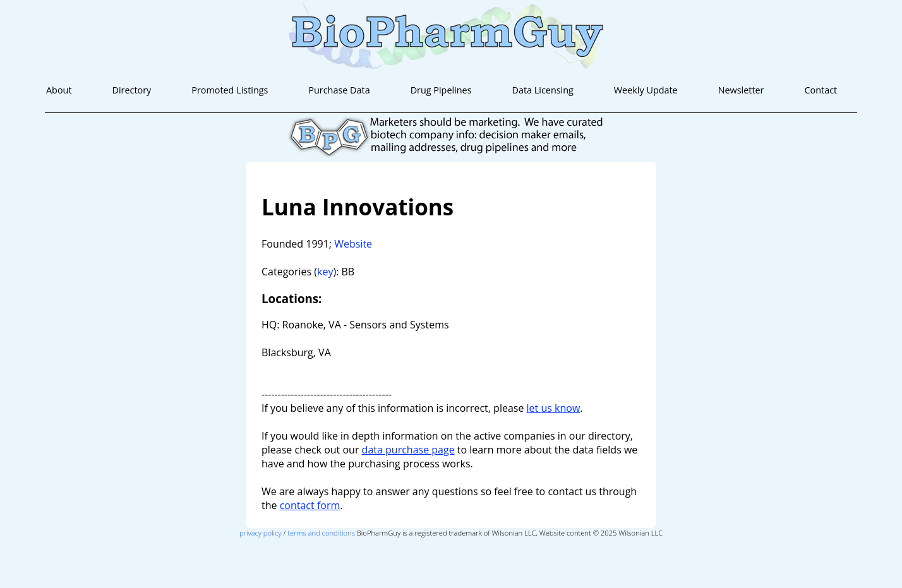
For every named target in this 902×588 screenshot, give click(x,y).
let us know (554, 408)
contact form (310, 505)
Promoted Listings (230, 90)
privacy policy (261, 533)
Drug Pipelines (441, 90)
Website (353, 244)
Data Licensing (542, 90)
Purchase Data (339, 90)
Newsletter (741, 90)
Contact (821, 90)
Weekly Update (646, 90)
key (325, 272)
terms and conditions (321, 533)
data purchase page (408, 450)
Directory (131, 90)
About (59, 90)
